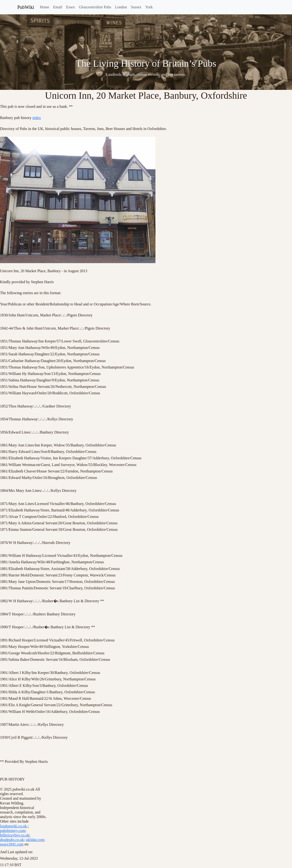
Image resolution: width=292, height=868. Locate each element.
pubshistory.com (13, 831)
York (149, 7)
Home (45, 7)
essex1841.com (12, 844)
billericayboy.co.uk (15, 835)
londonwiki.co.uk (14, 826)
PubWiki (26, 7)
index (37, 118)
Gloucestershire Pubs (95, 7)
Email (58, 7)
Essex (70, 7)
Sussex (136, 7)
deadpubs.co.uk (12, 840)
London (121, 7)
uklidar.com (35, 840)
